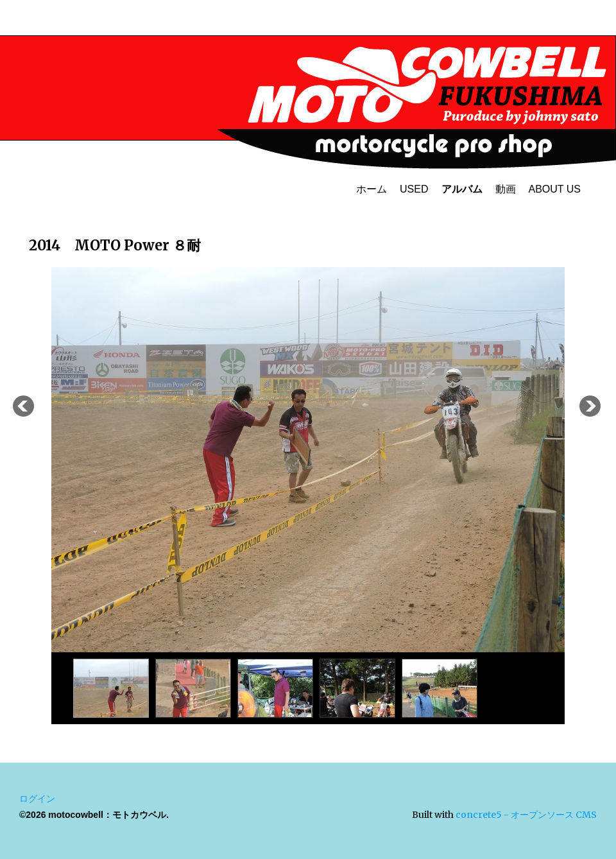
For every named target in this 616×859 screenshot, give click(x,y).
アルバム (462, 189)
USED (414, 189)
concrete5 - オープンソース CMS (526, 815)
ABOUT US (555, 189)
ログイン (37, 799)
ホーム (372, 189)
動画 (506, 189)
